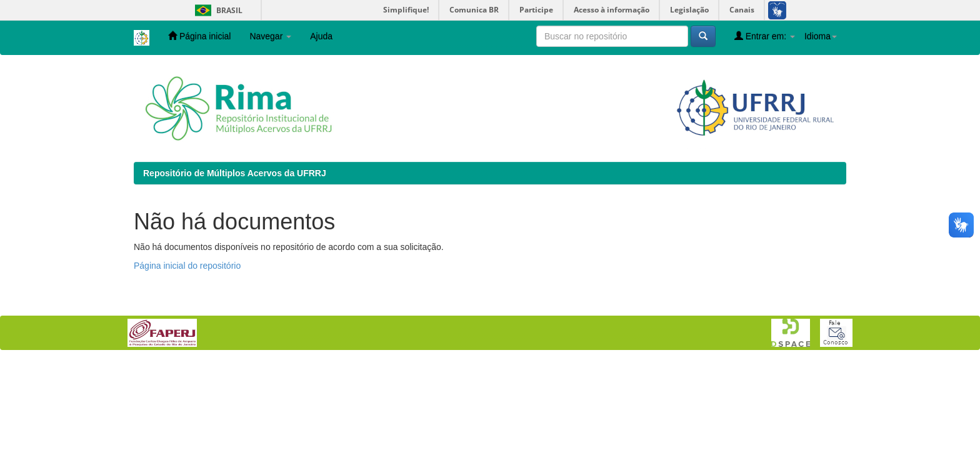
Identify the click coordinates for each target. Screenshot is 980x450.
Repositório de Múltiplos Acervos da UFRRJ (235, 173)
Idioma (821, 36)
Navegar (270, 36)
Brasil (217, 10)
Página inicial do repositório (187, 266)
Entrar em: (765, 36)
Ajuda (321, 36)
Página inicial (199, 36)
